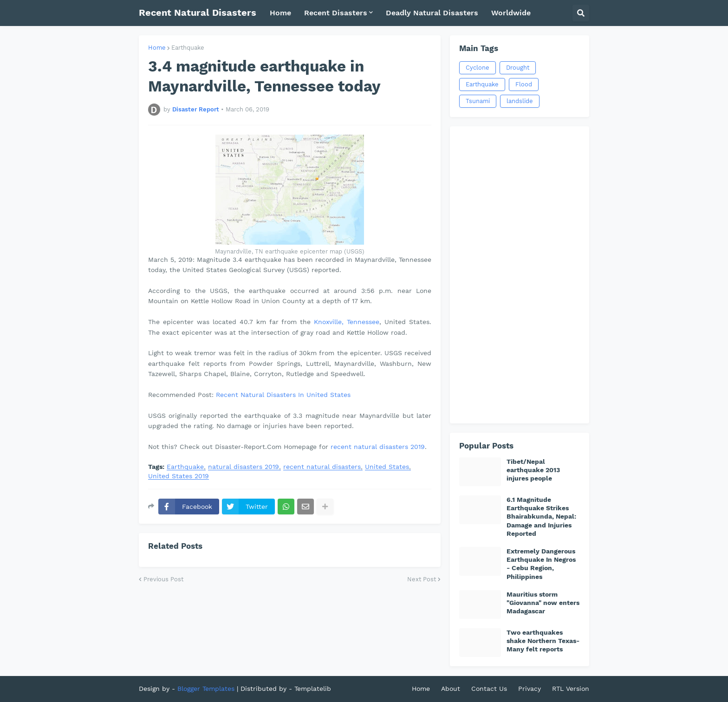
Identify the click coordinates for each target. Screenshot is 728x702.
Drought (518, 68)
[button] (581, 13)
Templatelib (313, 689)
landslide (520, 101)
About (451, 689)
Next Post (422, 579)
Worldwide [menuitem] (511, 13)
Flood (524, 84)
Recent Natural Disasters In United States (283, 395)
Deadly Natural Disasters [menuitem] (432, 13)
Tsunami (478, 101)
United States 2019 (179, 476)
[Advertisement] (520, 275)
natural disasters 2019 (244, 467)
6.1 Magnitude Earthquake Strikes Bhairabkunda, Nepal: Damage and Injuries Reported (541, 517)
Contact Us (489, 689)
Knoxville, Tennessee (347, 322)
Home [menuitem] (280, 13)
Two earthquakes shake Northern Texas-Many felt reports (543, 641)
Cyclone (478, 68)
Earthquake (188, 48)
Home (157, 48)
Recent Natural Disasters (198, 13)
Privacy (530, 689)
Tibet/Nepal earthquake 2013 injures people (533, 470)
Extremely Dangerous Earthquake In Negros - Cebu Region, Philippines (541, 564)
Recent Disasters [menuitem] (336, 13)
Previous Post (163, 579)
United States (387, 467)
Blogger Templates (206, 689)
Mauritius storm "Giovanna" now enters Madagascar (543, 603)
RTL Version (571, 689)
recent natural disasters (322, 467)
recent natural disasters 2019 (378, 447)
